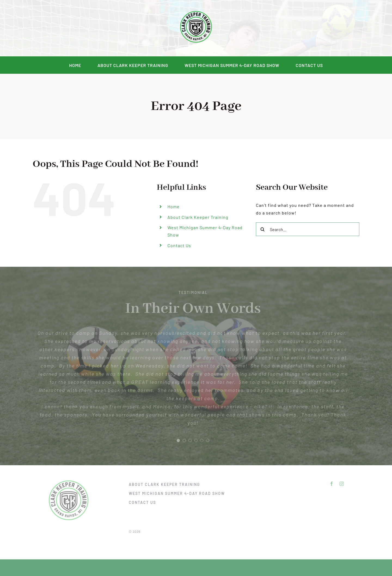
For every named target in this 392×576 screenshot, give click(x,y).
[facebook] (69, 28)
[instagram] (79, 28)
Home (174, 206)
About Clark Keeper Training (198, 217)
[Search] (263, 229)
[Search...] (308, 229)
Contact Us (179, 245)
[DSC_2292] (196, 11)
